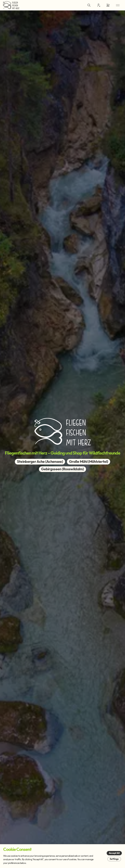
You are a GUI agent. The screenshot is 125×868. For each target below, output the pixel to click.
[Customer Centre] (99, 5)
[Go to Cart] (108, 5)
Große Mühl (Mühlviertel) (89, 462)
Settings (114, 859)
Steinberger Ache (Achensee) (40, 462)
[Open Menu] (118, 5)
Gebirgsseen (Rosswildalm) (62, 469)
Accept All (114, 853)
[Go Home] (11, 5)
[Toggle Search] (89, 5)
